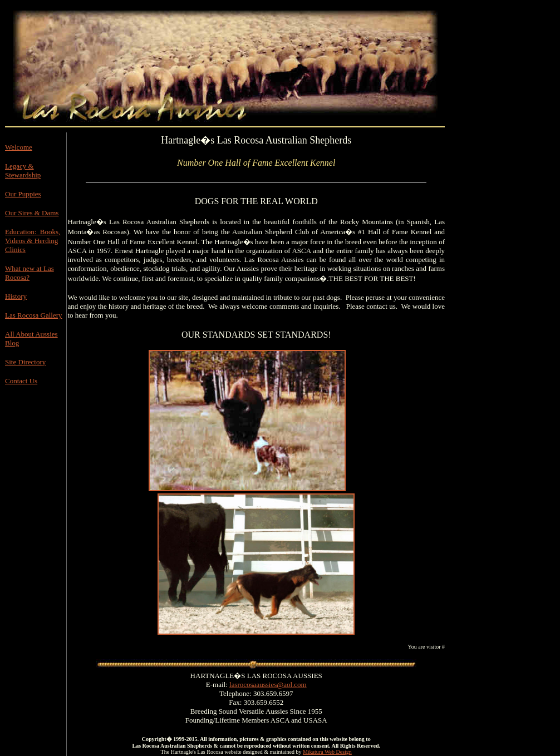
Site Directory (25, 362)
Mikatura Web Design (327, 752)
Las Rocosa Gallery (34, 315)
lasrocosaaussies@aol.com (268, 685)
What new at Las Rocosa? (30, 273)
